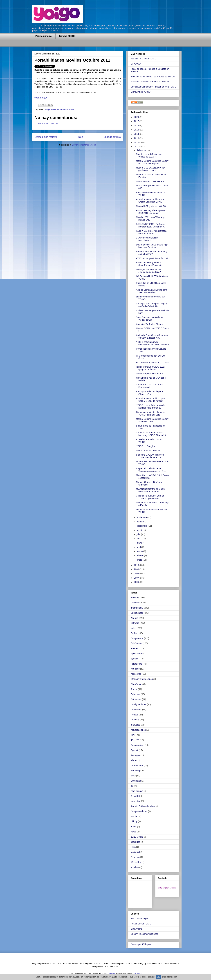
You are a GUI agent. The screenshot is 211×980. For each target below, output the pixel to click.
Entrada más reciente (46, 137)
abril (139, 547)
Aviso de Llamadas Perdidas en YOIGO (150, 82)
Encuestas (136, 781)
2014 (137, 134)
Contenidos (136, 710)
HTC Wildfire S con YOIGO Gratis (152, 363)
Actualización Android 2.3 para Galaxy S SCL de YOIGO (151, 400)
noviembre (142, 517)
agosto (140, 530)
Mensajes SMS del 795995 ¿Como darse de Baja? (149, 271)
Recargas (135, 755)
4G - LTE (135, 740)
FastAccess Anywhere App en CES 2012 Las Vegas (150, 212)
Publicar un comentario (49, 123)
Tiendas (134, 715)
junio (139, 539)
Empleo (134, 816)
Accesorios (136, 674)
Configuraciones (138, 704)
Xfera (133, 760)
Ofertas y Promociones (142, 679)
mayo (139, 543)
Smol (133, 776)
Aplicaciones (137, 654)
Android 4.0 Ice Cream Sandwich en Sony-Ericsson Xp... (152, 336)
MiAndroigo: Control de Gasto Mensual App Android (150, 490)
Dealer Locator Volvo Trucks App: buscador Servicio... (152, 246)
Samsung (135, 771)
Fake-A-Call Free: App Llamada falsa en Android (151, 232)
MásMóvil (135, 852)
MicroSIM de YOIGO (141, 92)
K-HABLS (135, 796)
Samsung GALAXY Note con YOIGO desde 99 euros (150, 456)
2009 (137, 569)
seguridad (135, 842)
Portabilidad (62, 109)
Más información (170, 977)
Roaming (135, 720)
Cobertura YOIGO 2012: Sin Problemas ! (150, 386)
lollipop (134, 821)
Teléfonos (135, 603)
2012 (137, 142)
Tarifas (134, 633)
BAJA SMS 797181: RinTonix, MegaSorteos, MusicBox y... (151, 225)
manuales (135, 725)
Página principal (44, 36)
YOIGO (72, 109)
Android (134, 618)
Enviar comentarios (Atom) (84, 145)
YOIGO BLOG (41, 98)
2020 (137, 117)
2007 (137, 578)
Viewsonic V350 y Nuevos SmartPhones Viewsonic (149, 264)
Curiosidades (137, 613)
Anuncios (135, 669)
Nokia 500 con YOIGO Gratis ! (151, 181)
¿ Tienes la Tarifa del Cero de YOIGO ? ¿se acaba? (150, 497)
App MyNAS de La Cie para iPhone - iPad (149, 393)
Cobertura (135, 694)
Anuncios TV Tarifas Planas (149, 324)
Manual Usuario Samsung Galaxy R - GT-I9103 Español (152, 162)
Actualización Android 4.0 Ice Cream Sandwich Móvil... (150, 201)
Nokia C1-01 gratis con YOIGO (151, 206)
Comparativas (137, 745)
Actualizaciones (138, 730)
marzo (140, 551)
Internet (134, 648)
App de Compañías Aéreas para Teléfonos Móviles (152, 291)
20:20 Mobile (137, 837)
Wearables (136, 862)
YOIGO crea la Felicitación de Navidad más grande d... (150, 407)
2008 (137, 574)
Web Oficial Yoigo (139, 919)
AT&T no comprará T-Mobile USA (152, 258)
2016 (137, 126)
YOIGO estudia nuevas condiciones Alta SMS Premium (152, 343)
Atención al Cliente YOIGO (144, 59)
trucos (134, 827)
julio (139, 534)
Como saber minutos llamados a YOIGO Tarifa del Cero (152, 413)
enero (140, 560)
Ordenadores (137, 766)
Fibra (133, 847)
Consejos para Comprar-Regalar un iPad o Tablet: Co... (152, 305)
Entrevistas (136, 699)
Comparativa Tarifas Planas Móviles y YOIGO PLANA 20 (151, 434)
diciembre (142, 150)
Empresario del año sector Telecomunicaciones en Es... (151, 470)
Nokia (133, 628)
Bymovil (134, 750)
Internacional (137, 608)
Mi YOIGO (136, 64)
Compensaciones (139, 811)
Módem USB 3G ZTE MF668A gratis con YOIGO (151, 169)
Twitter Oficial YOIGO (141, 924)
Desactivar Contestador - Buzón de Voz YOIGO (154, 87)
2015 (137, 130)
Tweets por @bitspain (141, 944)
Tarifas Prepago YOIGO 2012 (150, 374)
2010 (137, 565)
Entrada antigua (112, 137)
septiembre (142, 526)
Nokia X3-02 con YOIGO (148, 451)
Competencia (50, 109)
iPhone (134, 689)
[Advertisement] (68, 45)
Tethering (135, 857)
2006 (137, 582)
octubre (140, 522)
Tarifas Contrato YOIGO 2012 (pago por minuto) (150, 368)
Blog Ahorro (136, 929)
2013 (137, 138)
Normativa (136, 801)
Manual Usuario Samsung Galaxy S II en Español (152, 420)
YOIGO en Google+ (146, 446)
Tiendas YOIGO (67, 36)
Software (135, 623)
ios (132, 786)
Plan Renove (137, 791)
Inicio (81, 137)
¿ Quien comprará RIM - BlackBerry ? (148, 239)
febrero (140, 555)
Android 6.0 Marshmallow (143, 806)
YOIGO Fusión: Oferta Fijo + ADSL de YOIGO (153, 77)
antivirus (135, 867)
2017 (137, 121)
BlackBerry (136, 684)
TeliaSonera (136, 643)
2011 (137, 147)
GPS (133, 735)
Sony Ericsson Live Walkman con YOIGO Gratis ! (152, 319)
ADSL (134, 832)
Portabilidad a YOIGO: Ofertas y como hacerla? (152, 253)
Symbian (135, 659)
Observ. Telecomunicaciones (144, 934)
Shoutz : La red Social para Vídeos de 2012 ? (149, 155)
